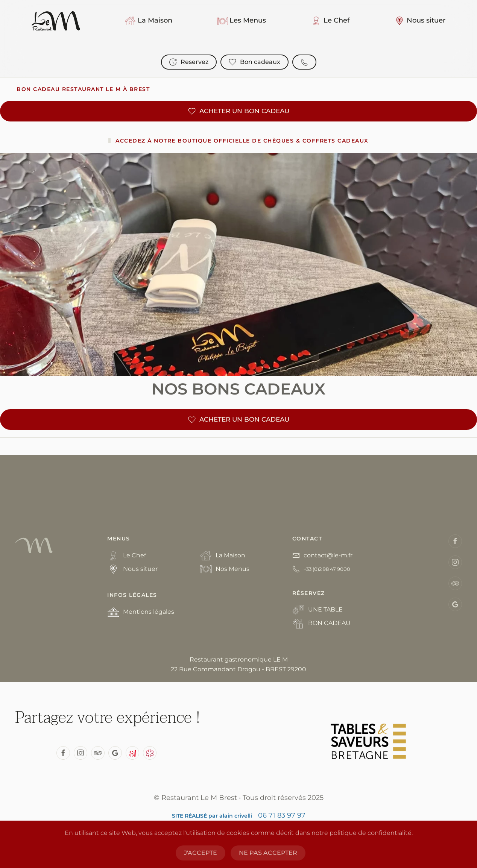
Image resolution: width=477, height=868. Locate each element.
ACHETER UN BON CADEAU (239, 111)
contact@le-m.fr (328, 555)
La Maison (148, 20)
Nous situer (420, 20)
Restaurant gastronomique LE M (239, 659)
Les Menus (242, 20)
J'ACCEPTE (201, 853)
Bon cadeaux (254, 62)
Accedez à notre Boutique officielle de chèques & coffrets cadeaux (242, 141)
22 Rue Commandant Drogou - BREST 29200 (238, 669)
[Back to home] (56, 21)
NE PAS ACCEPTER (268, 853)
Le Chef (330, 20)
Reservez (189, 62)
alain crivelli (236, 816)
